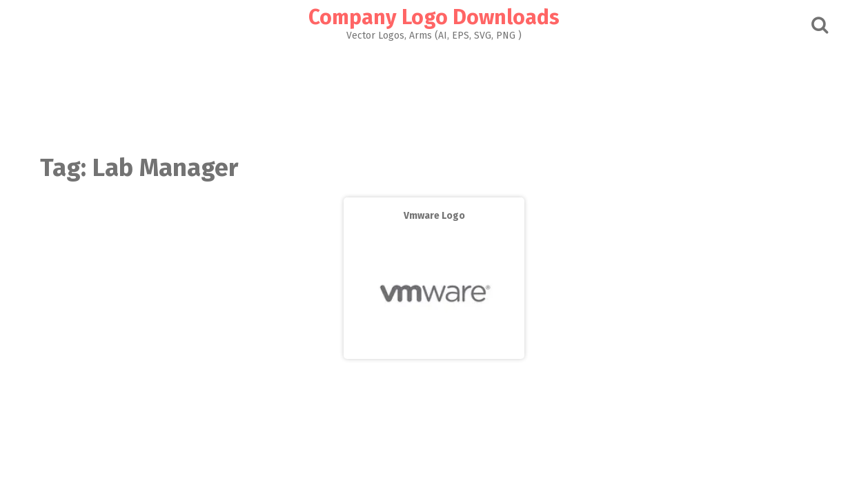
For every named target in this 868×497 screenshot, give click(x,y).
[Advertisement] (434, 94)
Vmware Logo (434, 216)
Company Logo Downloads (434, 17)
